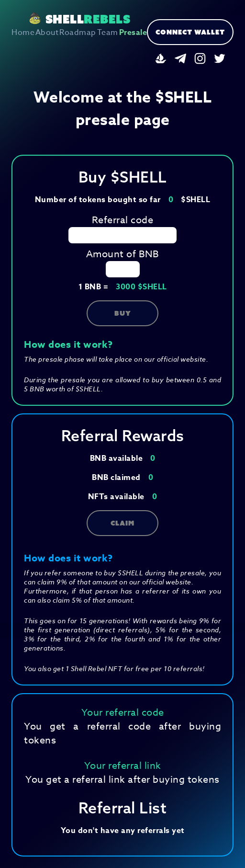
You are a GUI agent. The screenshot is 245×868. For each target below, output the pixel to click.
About (47, 33)
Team (108, 33)
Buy (123, 313)
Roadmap (78, 33)
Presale (133, 33)
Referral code (123, 220)
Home (23, 33)
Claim (122, 523)
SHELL (79, 19)
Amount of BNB (123, 254)
